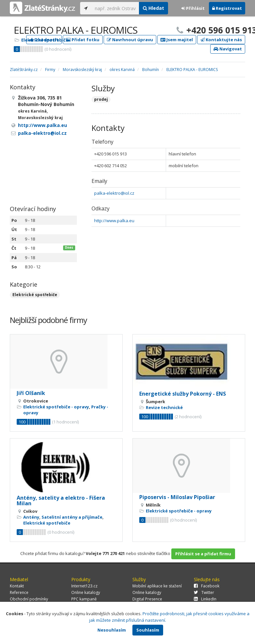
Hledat (153, 8)
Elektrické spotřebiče (45, 40)
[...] (115, 8)
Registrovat (227, 8)
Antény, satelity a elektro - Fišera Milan (61, 501)
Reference (19, 592)
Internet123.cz (84, 586)
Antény (31, 517)
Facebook (207, 586)
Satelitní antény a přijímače (72, 517)
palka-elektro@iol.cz (114, 193)
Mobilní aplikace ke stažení (157, 586)
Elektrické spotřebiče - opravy (56, 407)
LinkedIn (205, 599)
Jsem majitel (177, 40)
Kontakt (17, 586)
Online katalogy (86, 592)
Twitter (204, 592)
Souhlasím (148, 630)
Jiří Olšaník (31, 393)
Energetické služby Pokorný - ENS (183, 394)
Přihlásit (193, 8)
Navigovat (228, 49)
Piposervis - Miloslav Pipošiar (177, 497)
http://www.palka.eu (114, 221)
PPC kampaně (84, 599)
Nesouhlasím (112, 630)
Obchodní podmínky (29, 599)
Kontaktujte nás (221, 40)
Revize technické (164, 407)
